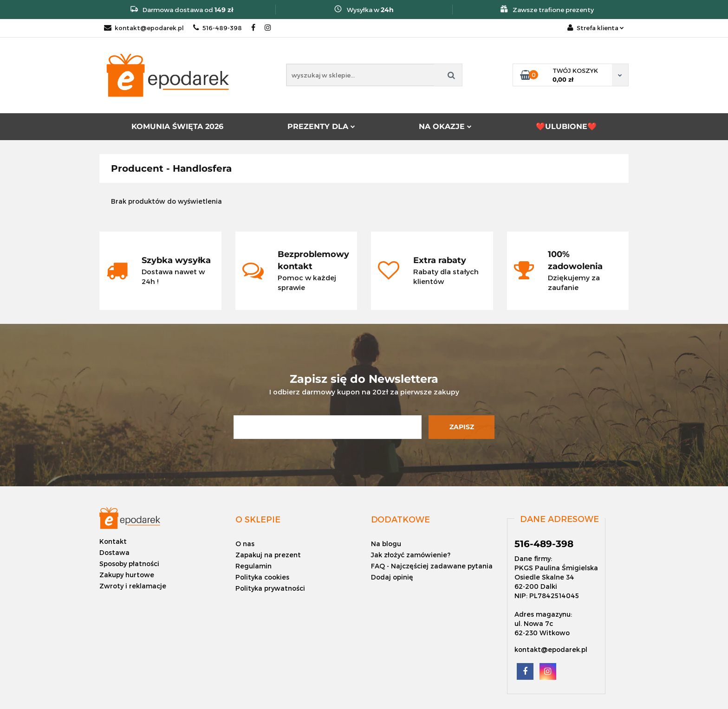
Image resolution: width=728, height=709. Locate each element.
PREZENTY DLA (321, 126)
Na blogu (386, 544)
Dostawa (114, 552)
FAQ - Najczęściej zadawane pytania (432, 566)
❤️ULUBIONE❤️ (566, 126)
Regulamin (253, 566)
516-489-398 (218, 28)
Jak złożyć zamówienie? (411, 555)
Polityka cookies (262, 577)
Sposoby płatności (129, 564)
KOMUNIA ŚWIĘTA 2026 (177, 126)
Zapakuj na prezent (268, 555)
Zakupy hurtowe (127, 575)
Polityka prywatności (270, 588)
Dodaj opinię (392, 577)
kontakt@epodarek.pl (144, 28)
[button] (258, 519)
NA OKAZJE (445, 126)
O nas (245, 544)
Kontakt (113, 541)
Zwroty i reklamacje (133, 586)
